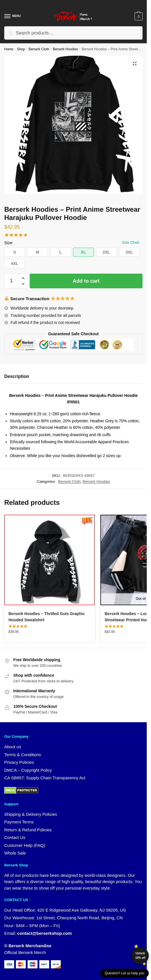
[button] (135, 64)
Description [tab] (17, 376)
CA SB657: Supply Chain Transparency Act (45, 778)
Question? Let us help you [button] (125, 973)
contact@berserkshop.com (45, 933)
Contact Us (15, 837)
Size (8, 243)
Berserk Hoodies (65, 49)
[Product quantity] (11, 281)
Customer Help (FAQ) (25, 845)
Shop (21, 49)
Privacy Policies (19, 762)
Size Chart (130, 242)
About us (13, 747)
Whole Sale (15, 853)
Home (9, 49)
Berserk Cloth (39, 49)
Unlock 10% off (140, 956)
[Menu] (13, 16)
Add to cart (86, 281)
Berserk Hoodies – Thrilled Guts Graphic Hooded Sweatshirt (47, 617)
